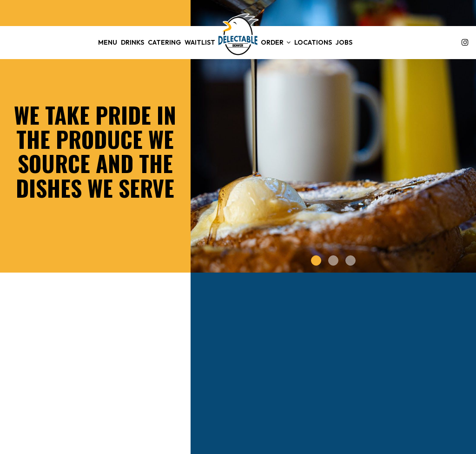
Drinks (132, 42)
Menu (108, 42)
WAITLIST (200, 42)
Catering (164, 42)
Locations (313, 42)
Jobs (344, 42)
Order (276, 42)
